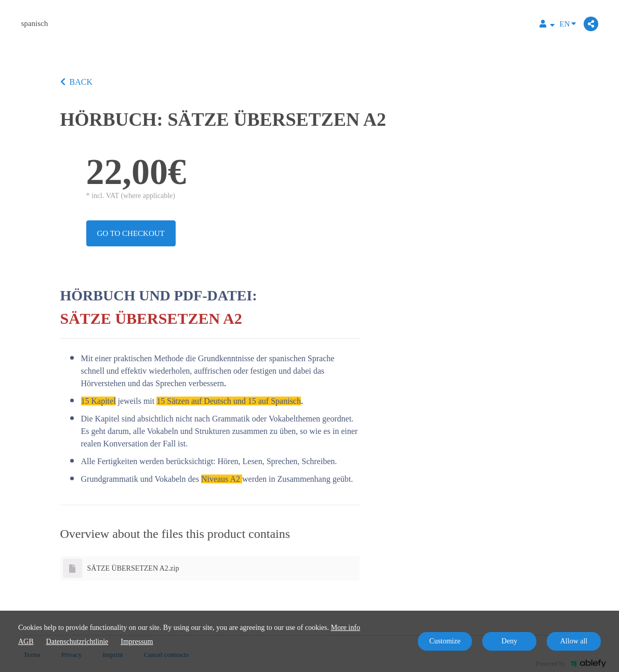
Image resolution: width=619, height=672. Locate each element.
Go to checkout (131, 233)
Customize (445, 641)
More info (346, 628)
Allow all (574, 641)
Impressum (137, 642)
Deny (509, 641)
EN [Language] (568, 23)
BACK (76, 82)
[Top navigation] (547, 25)
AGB (26, 642)
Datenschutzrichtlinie (77, 642)
